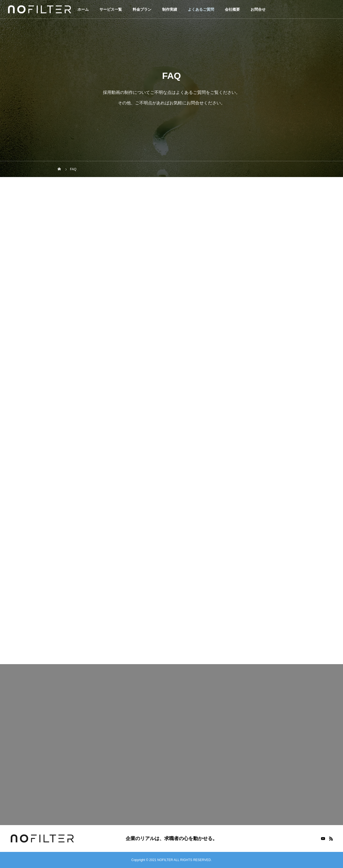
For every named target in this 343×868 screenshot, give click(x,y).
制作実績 (170, 9)
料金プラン (142, 9)
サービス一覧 (111, 9)
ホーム (83, 9)
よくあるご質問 (201, 9)
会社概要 (232, 9)
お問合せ (258, 9)
